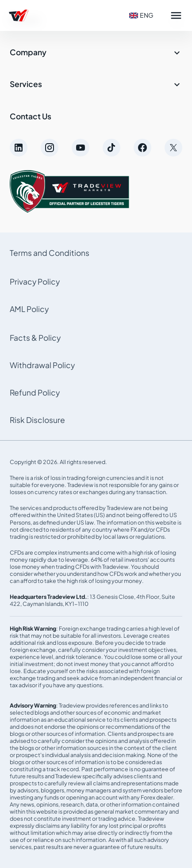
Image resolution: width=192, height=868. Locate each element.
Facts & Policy (35, 338)
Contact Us (31, 116)
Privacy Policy (35, 282)
